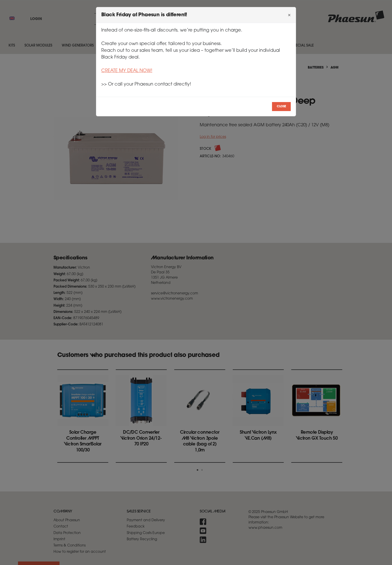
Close (281, 107)
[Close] (289, 15)
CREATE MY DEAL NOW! (127, 71)
